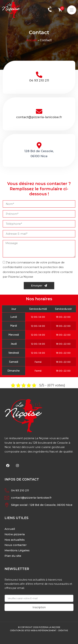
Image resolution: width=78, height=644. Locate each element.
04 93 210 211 (39, 80)
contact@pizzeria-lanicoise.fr (39, 117)
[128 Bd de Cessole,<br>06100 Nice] (39, 145)
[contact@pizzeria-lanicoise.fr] (39, 111)
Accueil (32, 40)
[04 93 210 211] (39, 75)
